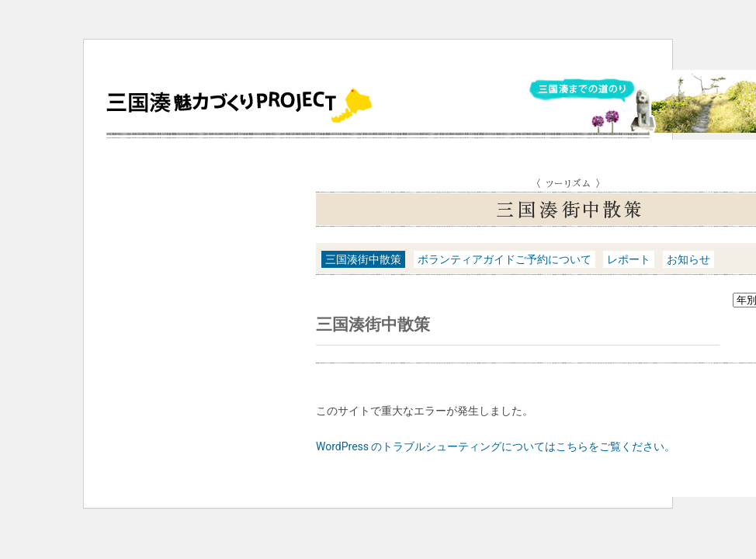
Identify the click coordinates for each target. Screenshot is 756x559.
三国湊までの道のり (581, 91)
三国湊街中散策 (363, 259)
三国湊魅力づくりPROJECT (242, 105)
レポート (629, 259)
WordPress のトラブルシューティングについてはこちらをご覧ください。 (496, 446)
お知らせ (688, 259)
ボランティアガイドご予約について (505, 259)
